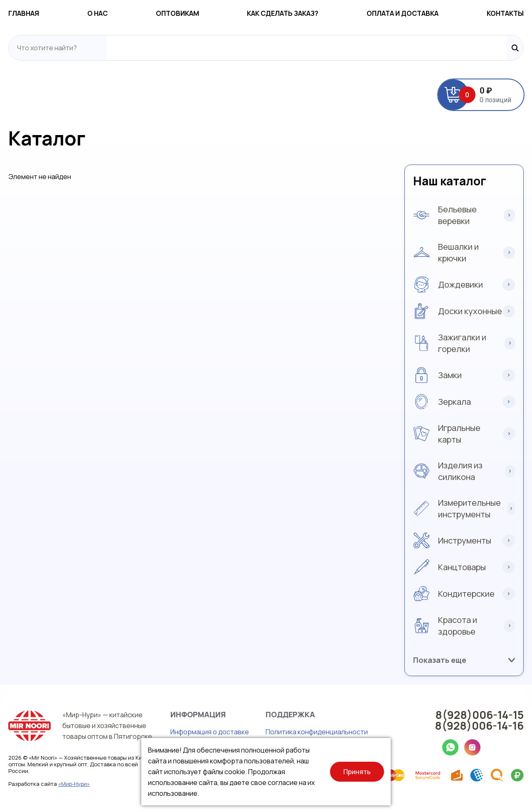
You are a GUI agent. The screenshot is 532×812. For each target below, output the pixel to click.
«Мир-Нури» (74, 784)
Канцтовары (462, 567)
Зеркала (454, 402)
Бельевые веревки (457, 215)
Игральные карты (459, 434)
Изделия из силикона (460, 471)
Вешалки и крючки (458, 252)
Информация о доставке (210, 732)
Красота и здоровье (458, 626)
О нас (97, 13)
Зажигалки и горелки (462, 343)
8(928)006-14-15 (479, 715)
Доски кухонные (470, 311)
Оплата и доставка (403, 13)
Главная (24, 13)
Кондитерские (466, 594)
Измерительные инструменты (469, 508)
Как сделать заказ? (283, 13)
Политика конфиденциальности (317, 732)
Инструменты (465, 540)
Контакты (505, 13)
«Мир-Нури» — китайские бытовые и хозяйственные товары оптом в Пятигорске (107, 726)
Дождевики (461, 284)
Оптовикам (177, 13)
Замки (450, 375)
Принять (357, 772)
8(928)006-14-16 (479, 726)
